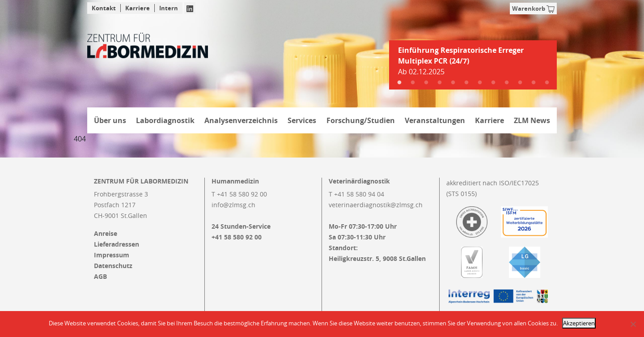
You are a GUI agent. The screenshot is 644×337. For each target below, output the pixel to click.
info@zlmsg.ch (233, 205)
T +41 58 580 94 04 (356, 194)
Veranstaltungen (435, 120)
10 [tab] (520, 83)
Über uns (110, 120)
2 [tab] (413, 83)
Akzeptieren (579, 323)
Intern (169, 8)
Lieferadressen (117, 244)
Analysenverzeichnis (241, 120)
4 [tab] (440, 83)
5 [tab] (453, 83)
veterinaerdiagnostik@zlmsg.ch (376, 205)
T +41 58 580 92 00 (239, 194)
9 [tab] (507, 83)
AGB (100, 277)
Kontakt (104, 8)
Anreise (106, 234)
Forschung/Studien (361, 120)
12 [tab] (547, 83)
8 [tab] (493, 83)
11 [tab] (534, 83)
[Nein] (633, 324)
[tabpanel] (473, 64)
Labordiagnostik (165, 120)
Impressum (112, 255)
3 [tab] (426, 83)
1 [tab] (399, 83)
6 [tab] (466, 83)
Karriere (138, 8)
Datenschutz (113, 266)
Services (302, 120)
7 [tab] (480, 83)
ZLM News (532, 120)
